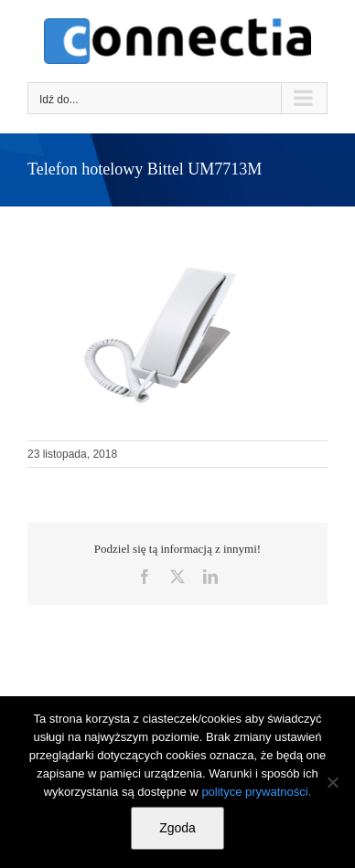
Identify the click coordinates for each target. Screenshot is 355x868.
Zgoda (177, 828)
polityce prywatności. (256, 792)
